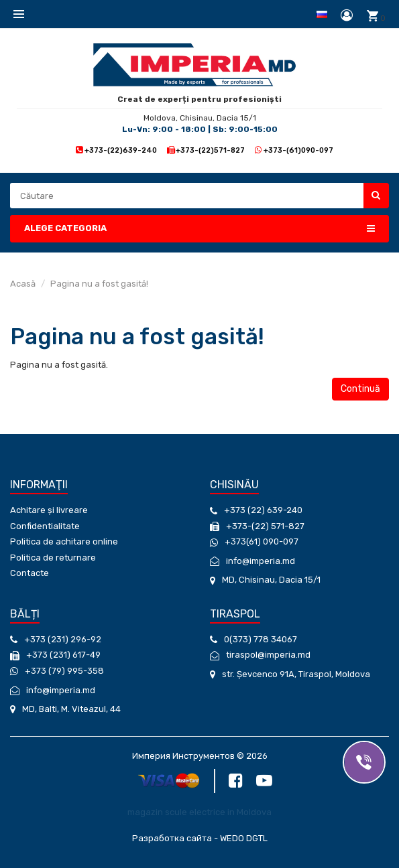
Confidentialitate (45, 526)
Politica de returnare (53, 558)
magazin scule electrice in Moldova (199, 812)
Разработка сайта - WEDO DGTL (200, 838)
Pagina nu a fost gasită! (99, 284)
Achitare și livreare (49, 510)
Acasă (23, 284)
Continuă (360, 389)
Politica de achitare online (64, 541)
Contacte (30, 573)
